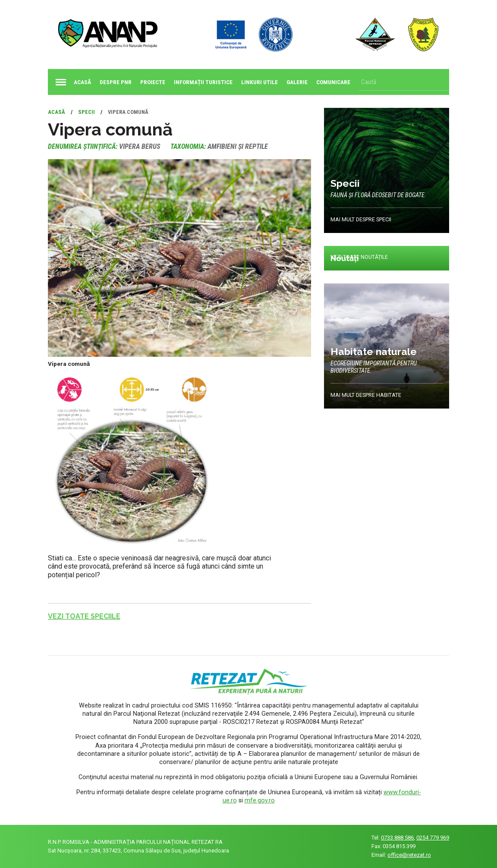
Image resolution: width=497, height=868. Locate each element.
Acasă (72, 82)
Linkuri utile (260, 82)
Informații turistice (203, 82)
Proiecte (153, 82)
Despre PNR (116, 82)
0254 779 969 (433, 838)
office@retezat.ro (409, 855)
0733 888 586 (397, 838)
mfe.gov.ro (260, 800)
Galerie (297, 82)
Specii (87, 112)
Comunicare (333, 82)
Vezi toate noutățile (360, 257)
